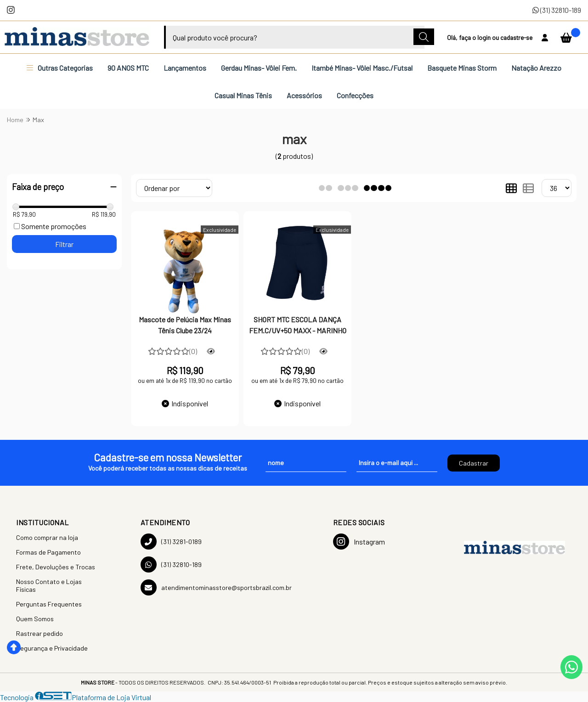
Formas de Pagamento (48, 552)
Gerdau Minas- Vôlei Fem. (259, 68)
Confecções (355, 95)
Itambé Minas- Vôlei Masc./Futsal (362, 68)
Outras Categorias (60, 68)
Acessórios (304, 95)
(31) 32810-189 (557, 10)
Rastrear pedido (40, 633)
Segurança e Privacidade (52, 648)
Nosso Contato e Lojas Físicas (49, 585)
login (485, 37)
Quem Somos (35, 619)
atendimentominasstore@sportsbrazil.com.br (216, 587)
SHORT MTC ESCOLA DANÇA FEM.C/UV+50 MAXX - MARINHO (298, 325)
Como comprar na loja (47, 537)
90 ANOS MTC (128, 68)
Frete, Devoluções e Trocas (56, 567)
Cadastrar (474, 463)
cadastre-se (516, 37)
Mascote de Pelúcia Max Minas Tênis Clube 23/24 (185, 325)
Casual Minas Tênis (243, 95)
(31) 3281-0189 (171, 542)
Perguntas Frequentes (49, 604)
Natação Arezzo (536, 68)
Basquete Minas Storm (462, 68)
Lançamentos (185, 68)
